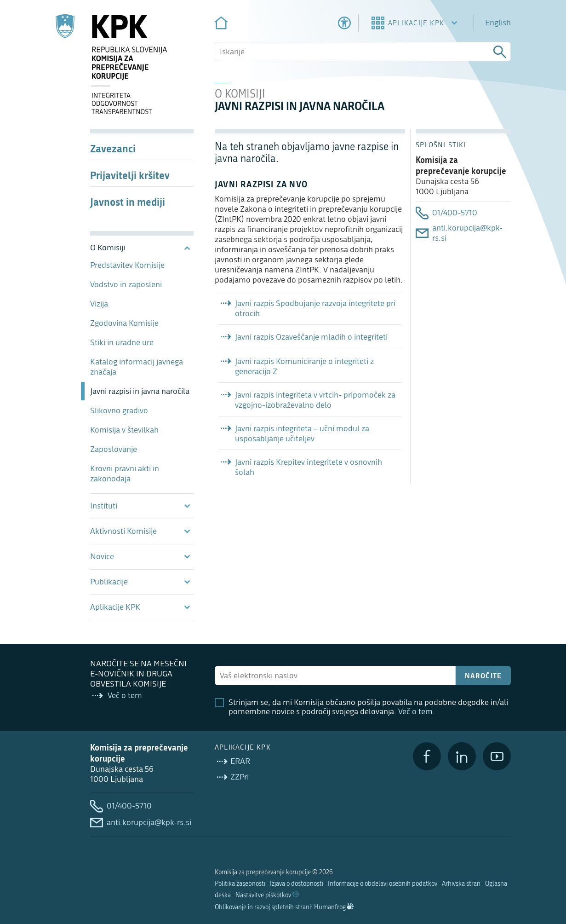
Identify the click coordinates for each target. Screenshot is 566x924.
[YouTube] (497, 756)
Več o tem (415, 712)
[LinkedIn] (462, 756)
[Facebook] (427, 756)
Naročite (483, 676)
